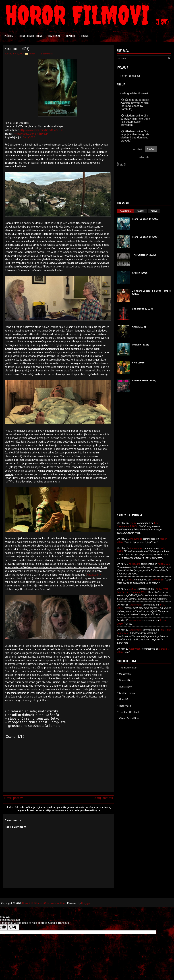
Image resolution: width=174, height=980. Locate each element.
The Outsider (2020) (144, 255)
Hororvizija (125, 706)
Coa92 (133, 523)
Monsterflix (125, 674)
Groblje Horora (127, 693)
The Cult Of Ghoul (129, 712)
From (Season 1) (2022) (146, 219)
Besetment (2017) (17, 48)
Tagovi (141, 211)
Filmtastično (125, 687)
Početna (9, 36)
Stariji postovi (103, 798)
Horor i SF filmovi (130, 76)
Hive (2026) (139, 363)
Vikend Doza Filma (129, 718)
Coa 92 (133, 589)
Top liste (71, 36)
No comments (46, 54)
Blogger (86, 903)
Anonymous (136, 539)
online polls (144, 157)
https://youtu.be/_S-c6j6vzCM (31, 134)
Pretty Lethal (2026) (144, 380)
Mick (131, 580)
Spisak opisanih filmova (31, 36)
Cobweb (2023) (141, 345)
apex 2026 (164, 564)
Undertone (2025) (142, 309)
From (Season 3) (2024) (146, 237)
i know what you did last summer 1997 (142, 590)
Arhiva (154, 211)
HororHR (124, 699)
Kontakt (86, 36)
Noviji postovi (14, 798)
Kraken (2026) (140, 273)
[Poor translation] (13, 927)
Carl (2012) (29, 137)
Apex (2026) (139, 327)
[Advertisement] (58, 764)
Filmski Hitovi (126, 680)
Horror (32, 54)
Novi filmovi (54, 36)
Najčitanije (125, 211)
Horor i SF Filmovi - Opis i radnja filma (44, 903)
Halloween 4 (94, 575)
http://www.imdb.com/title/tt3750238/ (42, 130)
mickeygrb (134, 564)
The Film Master (128, 668)
